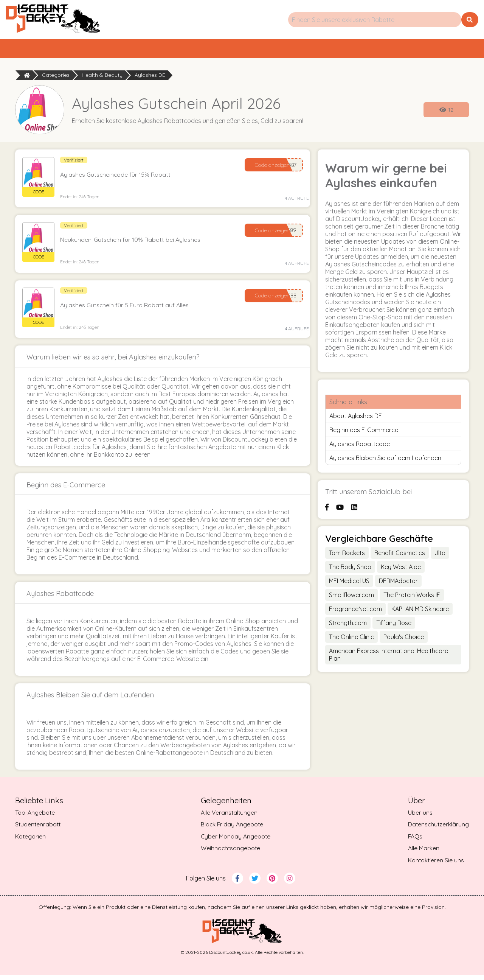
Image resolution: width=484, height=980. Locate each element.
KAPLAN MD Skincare (420, 612)
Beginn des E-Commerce (364, 433)
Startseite (53, 50)
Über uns (419, 817)
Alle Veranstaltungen (229, 817)
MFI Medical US (349, 584)
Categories (56, 79)
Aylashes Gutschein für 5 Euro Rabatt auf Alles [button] (127, 310)
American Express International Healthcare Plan (389, 658)
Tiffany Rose (394, 626)
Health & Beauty (102, 79)
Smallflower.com (351, 598)
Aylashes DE (150, 79)
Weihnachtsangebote (230, 854)
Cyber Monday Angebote (235, 842)
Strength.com (348, 626)
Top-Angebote (156, 50)
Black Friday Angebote (232, 829)
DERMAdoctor (398, 584)
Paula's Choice (404, 640)
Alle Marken (423, 854)
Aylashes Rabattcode (360, 447)
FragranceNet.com (355, 612)
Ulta (440, 556)
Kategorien (266, 50)
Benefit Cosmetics (400, 556)
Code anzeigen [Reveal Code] (271, 168)
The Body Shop (350, 570)
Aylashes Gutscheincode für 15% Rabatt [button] (118, 178)
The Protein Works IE (412, 598)
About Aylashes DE (356, 419)
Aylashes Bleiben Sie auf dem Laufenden (385, 461)
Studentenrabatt (380, 50)
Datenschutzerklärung (438, 829)
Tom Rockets (347, 556)
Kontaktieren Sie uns (435, 866)
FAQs (414, 842)
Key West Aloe (401, 570)
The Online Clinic (351, 640)
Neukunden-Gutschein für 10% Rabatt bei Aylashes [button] (133, 244)
